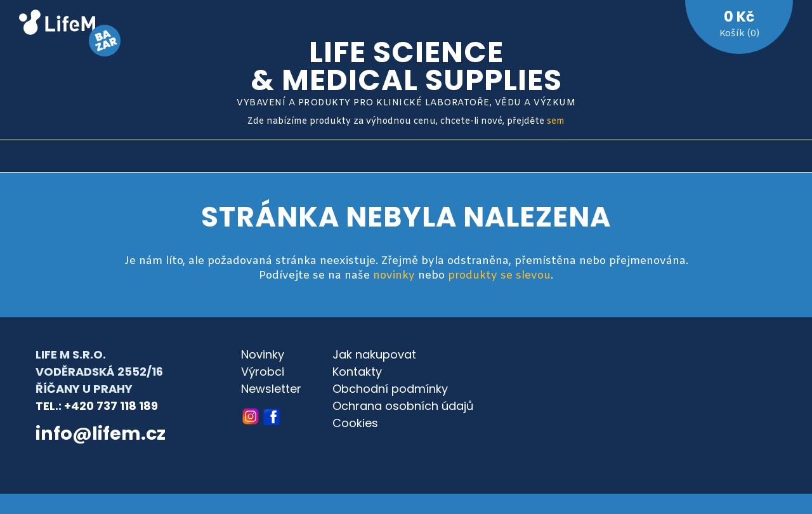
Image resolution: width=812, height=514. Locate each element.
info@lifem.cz (101, 433)
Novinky (263, 354)
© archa (57, 469)
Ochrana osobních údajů (403, 406)
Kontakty (357, 372)
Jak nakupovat (374, 354)
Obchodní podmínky (390, 389)
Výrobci (263, 372)
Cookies (355, 423)
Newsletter (271, 389)
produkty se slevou (499, 276)
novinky (394, 276)
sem (556, 122)
